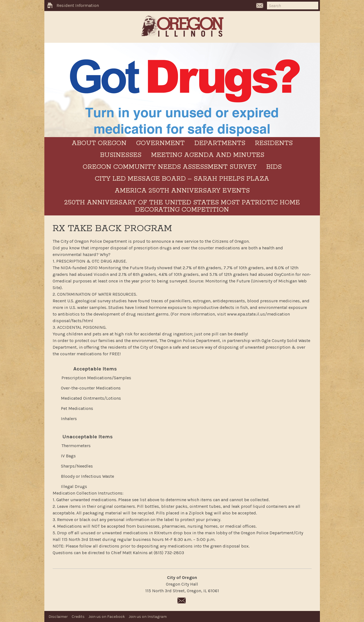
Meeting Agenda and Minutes (208, 155)
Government (160, 143)
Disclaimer (58, 617)
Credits (78, 617)
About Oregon (99, 143)
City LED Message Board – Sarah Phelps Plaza (182, 179)
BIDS (274, 167)
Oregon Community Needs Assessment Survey (170, 167)
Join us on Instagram (148, 617)
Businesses (121, 155)
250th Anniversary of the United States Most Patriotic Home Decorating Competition (182, 206)
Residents (274, 143)
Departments (220, 143)
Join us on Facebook (107, 617)
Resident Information (78, 5)
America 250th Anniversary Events (182, 191)
